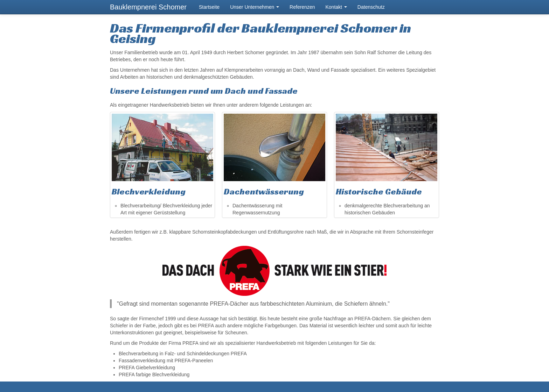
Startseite (209, 7)
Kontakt (336, 7)
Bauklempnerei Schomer (148, 7)
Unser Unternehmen (255, 7)
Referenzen (302, 7)
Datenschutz (371, 7)
